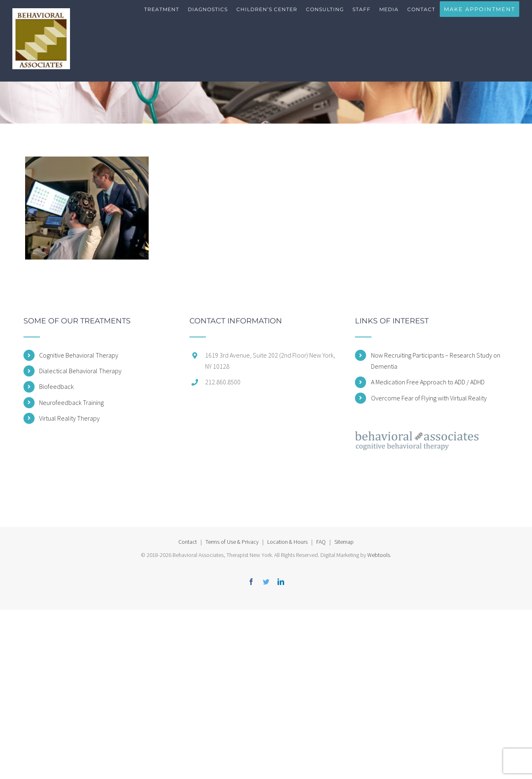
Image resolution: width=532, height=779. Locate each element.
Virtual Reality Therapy (69, 418)
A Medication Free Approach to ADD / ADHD (428, 382)
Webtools (379, 555)
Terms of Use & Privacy (232, 542)
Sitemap (344, 542)
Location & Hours (287, 542)
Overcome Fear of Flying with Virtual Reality (429, 398)
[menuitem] (162, 16)
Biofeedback (56, 386)
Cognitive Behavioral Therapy (79, 355)
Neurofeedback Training (71, 402)
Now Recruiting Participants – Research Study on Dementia (436, 361)
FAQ (321, 542)
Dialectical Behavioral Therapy (80, 371)
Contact (188, 542)
